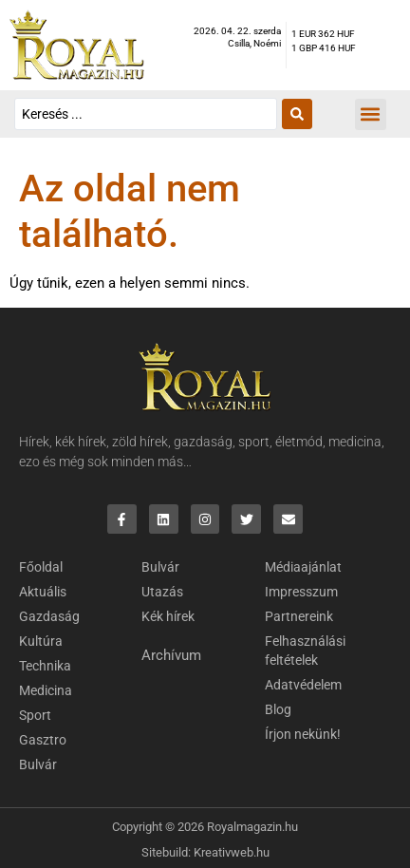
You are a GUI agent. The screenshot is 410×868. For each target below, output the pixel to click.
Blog (278, 709)
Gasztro (43, 740)
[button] (371, 114)
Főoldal (41, 567)
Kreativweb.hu (232, 852)
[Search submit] (297, 114)
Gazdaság (49, 616)
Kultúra (41, 641)
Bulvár (38, 764)
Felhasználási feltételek (305, 651)
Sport (35, 715)
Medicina (46, 690)
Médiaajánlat (303, 567)
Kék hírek (168, 616)
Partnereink (299, 616)
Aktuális (43, 592)
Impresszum (301, 592)
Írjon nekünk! (303, 734)
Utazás (162, 592)
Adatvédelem (303, 685)
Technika (45, 666)
